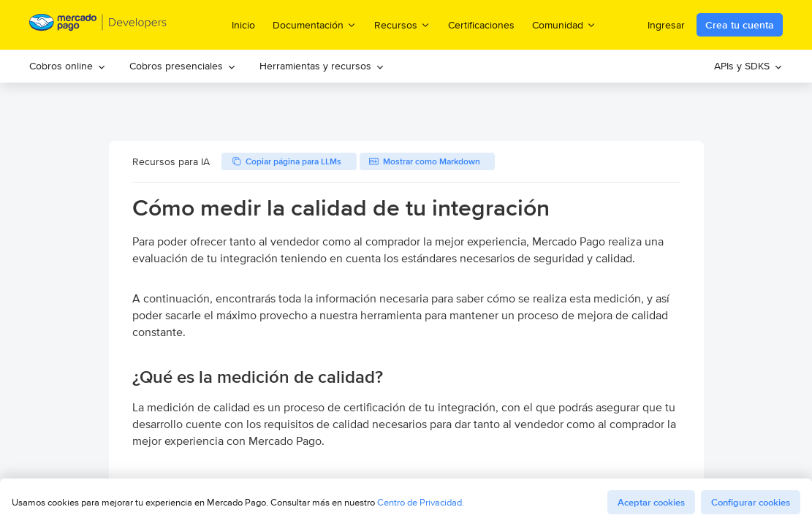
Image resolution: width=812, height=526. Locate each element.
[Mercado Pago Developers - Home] (98, 25)
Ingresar (666, 25)
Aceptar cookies (651, 502)
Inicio (243, 25)
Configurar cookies (751, 502)
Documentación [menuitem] (315, 24)
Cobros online (68, 66)
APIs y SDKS (748, 66)
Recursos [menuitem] (402, 24)
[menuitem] (68, 66)
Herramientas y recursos (322, 66)
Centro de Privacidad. (421, 502)
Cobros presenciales (183, 66)
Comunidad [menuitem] (564, 24)
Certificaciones (481, 25)
